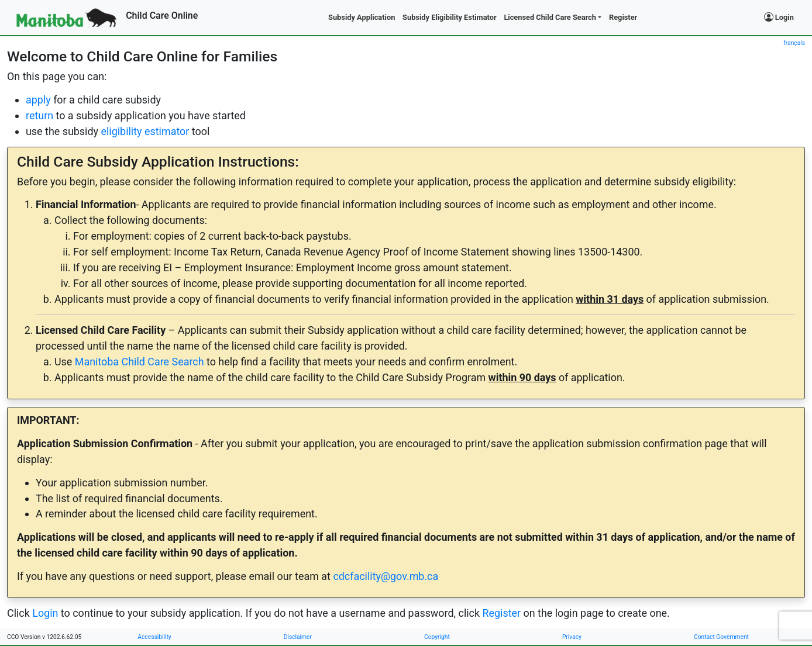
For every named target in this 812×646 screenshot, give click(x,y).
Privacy (572, 637)
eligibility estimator (145, 131)
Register (501, 613)
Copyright (437, 637)
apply (38, 100)
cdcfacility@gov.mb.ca (386, 576)
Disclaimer (298, 637)
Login (779, 17)
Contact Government (721, 637)
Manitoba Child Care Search (140, 362)
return (39, 115)
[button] (553, 18)
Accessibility (154, 637)
